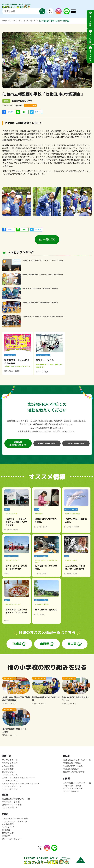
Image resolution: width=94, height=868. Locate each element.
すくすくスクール (30, 21)
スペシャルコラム (10, 781)
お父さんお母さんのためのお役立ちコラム (20, 783)
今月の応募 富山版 (11, 802)
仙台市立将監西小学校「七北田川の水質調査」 (55, 21)
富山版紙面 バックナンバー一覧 (16, 799)
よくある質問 (8, 824)
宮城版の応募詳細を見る (16, 443)
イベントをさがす (10, 789)
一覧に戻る (49, 239)
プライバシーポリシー (12, 839)
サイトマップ (8, 827)
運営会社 (6, 836)
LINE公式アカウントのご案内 (15, 818)
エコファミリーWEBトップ (11, 21)
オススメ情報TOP (71, 769)
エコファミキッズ (10, 763)
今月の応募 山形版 (72, 786)
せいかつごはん (9, 772)
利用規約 (6, 830)
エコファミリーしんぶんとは (15, 821)
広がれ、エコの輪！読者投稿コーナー (18, 778)
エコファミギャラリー (12, 786)
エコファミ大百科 (10, 775)
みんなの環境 (8, 766)
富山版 (72, 644)
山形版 (44, 644)
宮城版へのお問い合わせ (74, 772)
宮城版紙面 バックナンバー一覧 (77, 760)
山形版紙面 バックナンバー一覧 (77, 783)
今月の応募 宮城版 (72, 763)
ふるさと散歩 (8, 769)
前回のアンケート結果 (73, 766)
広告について (8, 833)
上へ (81, 861)
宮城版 (17, 644)
